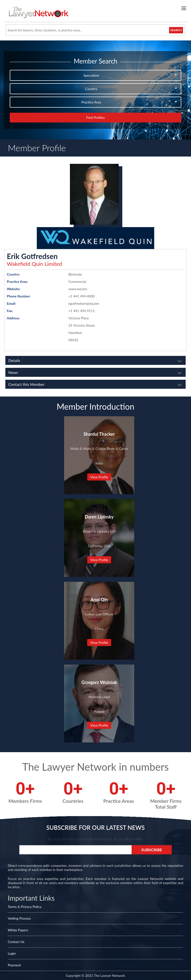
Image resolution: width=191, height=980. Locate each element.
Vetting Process (19, 918)
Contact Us (16, 942)
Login (12, 953)
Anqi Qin (99, 600)
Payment (14, 965)
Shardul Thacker (99, 434)
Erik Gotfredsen (32, 256)
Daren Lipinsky (99, 517)
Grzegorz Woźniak (99, 682)
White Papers (18, 930)
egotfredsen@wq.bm (84, 303)
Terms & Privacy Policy (25, 907)
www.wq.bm (78, 289)
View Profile (99, 477)
